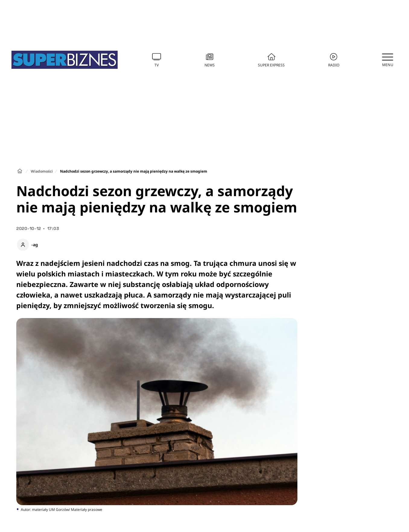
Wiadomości (42, 171)
